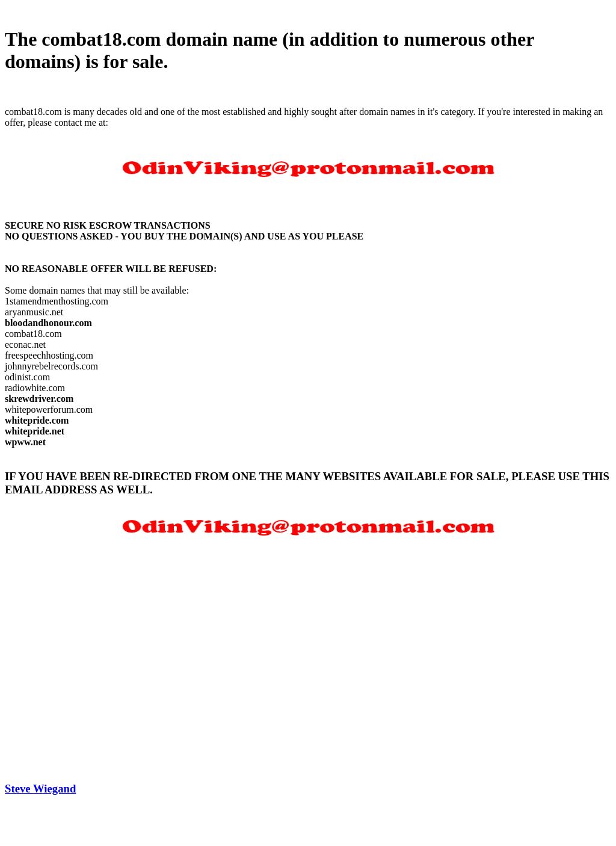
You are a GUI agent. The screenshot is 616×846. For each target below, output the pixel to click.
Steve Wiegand (40, 789)
